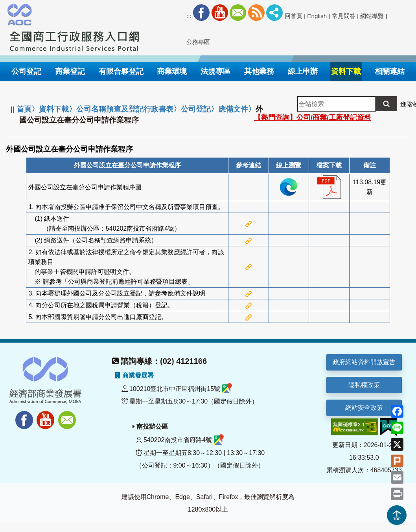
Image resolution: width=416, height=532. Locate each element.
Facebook (201, 13)
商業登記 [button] (70, 71)
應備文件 (233, 109)
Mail (238, 13)
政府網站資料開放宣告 (364, 362)
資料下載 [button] (346, 71)
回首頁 (294, 16)
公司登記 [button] (26, 71)
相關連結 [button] (390, 71)
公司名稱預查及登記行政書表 (125, 109)
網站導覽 (372, 16)
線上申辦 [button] (303, 71)
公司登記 (196, 109)
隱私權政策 (364, 385)
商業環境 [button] (172, 71)
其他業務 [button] (259, 71)
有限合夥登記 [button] (121, 71)
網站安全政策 (364, 408)
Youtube (220, 13)
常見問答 (344, 16)
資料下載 (54, 109)
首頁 (24, 109)
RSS (256, 13)
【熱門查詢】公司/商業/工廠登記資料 (313, 117)
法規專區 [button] (215, 71)
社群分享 (274, 13)
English (317, 16)
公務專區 (198, 42)
